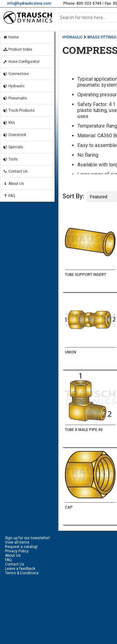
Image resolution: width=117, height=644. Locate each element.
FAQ (9, 196)
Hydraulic (14, 86)
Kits (9, 123)
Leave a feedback (20, 569)
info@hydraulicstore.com (29, 3)
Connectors (16, 74)
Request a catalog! (21, 547)
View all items (17, 542)
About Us (13, 184)
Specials (13, 147)
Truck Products (19, 110)
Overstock (15, 135)
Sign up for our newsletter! (27, 538)
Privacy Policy (17, 551)
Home (11, 37)
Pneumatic (15, 98)
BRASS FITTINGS (102, 37)
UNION (71, 352)
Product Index (17, 49)
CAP (69, 507)
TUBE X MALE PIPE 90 (84, 430)
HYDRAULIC (73, 37)
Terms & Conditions (22, 573)
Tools (10, 159)
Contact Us (15, 171)
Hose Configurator (21, 62)
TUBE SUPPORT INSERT (85, 275)
